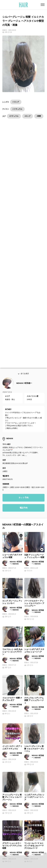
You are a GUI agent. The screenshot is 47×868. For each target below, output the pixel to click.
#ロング (28, 116)
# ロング (16, 102)
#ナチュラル (14, 116)
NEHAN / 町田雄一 (24, 238)
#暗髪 (39, 116)
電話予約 (24, 363)
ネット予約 (24, 352)
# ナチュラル (17, 109)
